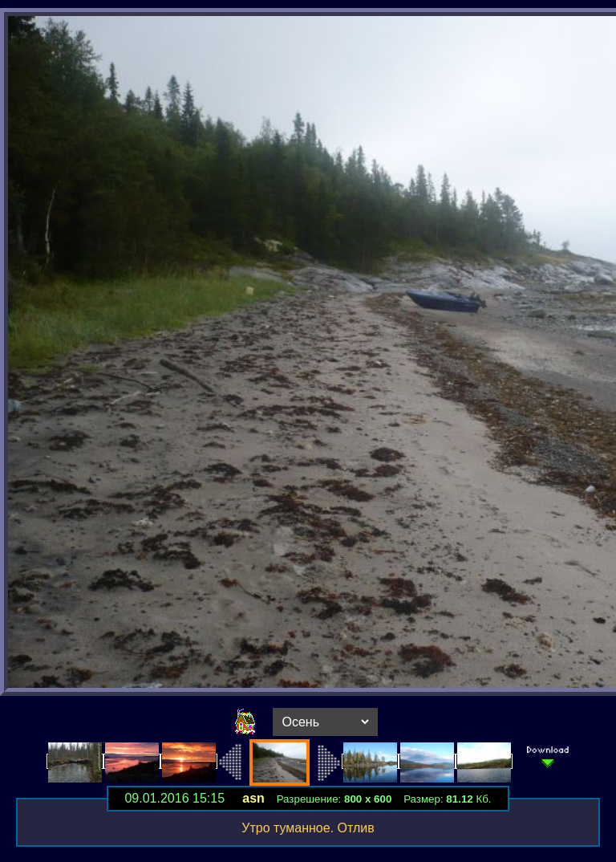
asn (253, 798)
